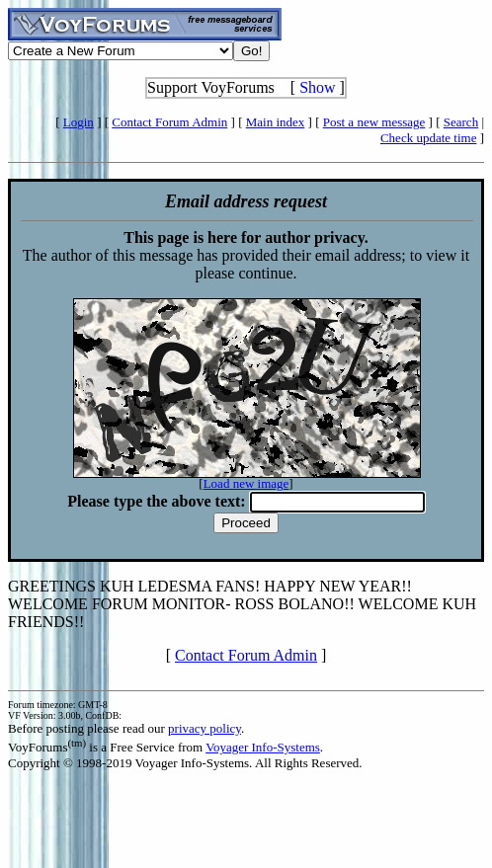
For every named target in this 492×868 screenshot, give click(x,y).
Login (79, 122)
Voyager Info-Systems (263, 747)
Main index (276, 122)
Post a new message (374, 122)
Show (317, 87)
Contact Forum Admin (169, 122)
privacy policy (205, 728)
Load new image (246, 483)
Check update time (428, 138)
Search (461, 122)
